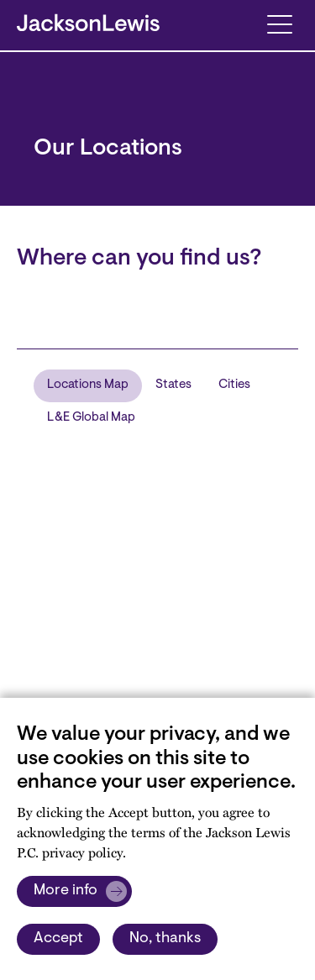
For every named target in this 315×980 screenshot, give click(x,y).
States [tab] (173, 385)
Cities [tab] (234, 385)
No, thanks (165, 939)
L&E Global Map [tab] (91, 418)
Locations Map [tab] (88, 385)
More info (66, 891)
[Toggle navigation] (279, 23)
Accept (58, 939)
